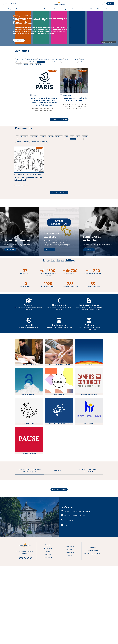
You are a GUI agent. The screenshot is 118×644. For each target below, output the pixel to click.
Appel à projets (68, 59)
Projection (65, 139)
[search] (103, 3)
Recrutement (74, 62)
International (65, 62)
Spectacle (18, 142)
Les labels (70, 622)
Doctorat (29, 305)
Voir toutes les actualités (59, 119)
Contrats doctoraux (89, 305)
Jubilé (81, 62)
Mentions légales (93, 616)
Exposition (39, 139)
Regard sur (57, 62)
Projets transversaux (32, 9)
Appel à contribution (57, 59)
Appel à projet (34, 136)
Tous (17, 59)
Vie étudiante (70, 613)
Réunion (51, 136)
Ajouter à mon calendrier (21, 185)
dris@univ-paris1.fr (69, 591)
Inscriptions (70, 616)
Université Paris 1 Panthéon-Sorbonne (25, 619)
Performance (57, 139)
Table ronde (26, 142)
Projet (32, 64)
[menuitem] (14, 9)
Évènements (48, 614)
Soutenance (44, 142)
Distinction (76, 59)
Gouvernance (41, 62)
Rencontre (73, 139)
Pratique (26, 64)
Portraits (89, 325)
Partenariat (19, 64)
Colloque (18, 139)
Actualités (48, 611)
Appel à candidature (31, 59)
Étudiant (18, 62)
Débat (33, 139)
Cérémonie (85, 136)
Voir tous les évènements (59, 192)
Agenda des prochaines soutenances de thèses (59, 327)
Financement (59, 305)
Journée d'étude (48, 139)
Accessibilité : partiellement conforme (93, 620)
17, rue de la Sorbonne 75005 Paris (73, 578)
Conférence (26, 139)
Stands (66, 136)
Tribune (72, 136)
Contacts (93, 613)
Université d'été (35, 142)
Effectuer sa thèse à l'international (29, 327)
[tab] (30, 471)
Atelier (78, 136)
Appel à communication (44, 59)
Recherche (38, 64)
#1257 (22, 59)
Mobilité (29, 325)
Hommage (49, 62)
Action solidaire (24, 136)
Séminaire (80, 139)
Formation (33, 62)
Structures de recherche (51, 9)
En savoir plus (19, 40)
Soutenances (59, 325)
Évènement (25, 62)
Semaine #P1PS (59, 136)
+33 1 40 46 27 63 (69, 586)
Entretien (84, 59)
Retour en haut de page (59, 556)
